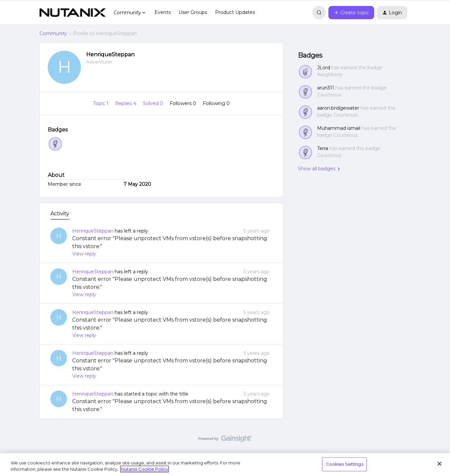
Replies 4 (126, 103)
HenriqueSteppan (110, 54)
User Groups (193, 12)
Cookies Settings (344, 464)
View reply (84, 254)
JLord (324, 68)
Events (163, 12)
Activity (60, 213)
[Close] (439, 464)
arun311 (326, 88)
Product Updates (235, 12)
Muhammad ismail (339, 128)
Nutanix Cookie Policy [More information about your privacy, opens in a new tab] (144, 469)
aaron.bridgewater (338, 108)
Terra (323, 148)
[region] (225, 465)
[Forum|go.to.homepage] (73, 13)
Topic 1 (101, 103)
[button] (351, 13)
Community (53, 33)
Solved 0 (154, 103)
